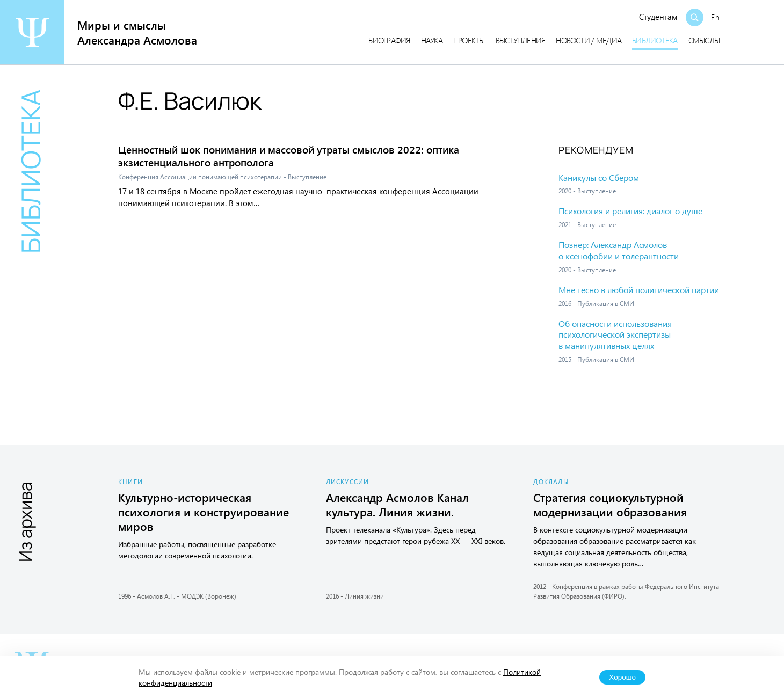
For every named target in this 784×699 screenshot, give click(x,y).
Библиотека (655, 40)
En (715, 17)
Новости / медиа (589, 40)
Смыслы (704, 40)
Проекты (469, 40)
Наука (432, 40)
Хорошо (622, 677)
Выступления (521, 40)
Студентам (658, 17)
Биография (389, 40)
